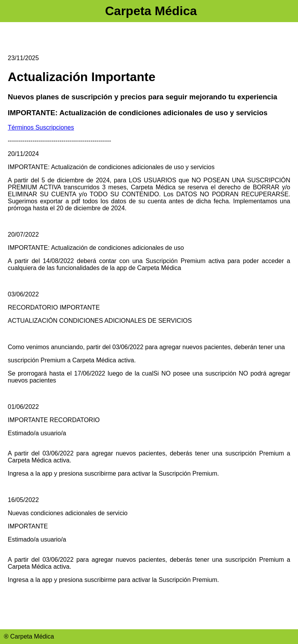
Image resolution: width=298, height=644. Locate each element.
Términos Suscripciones (41, 127)
